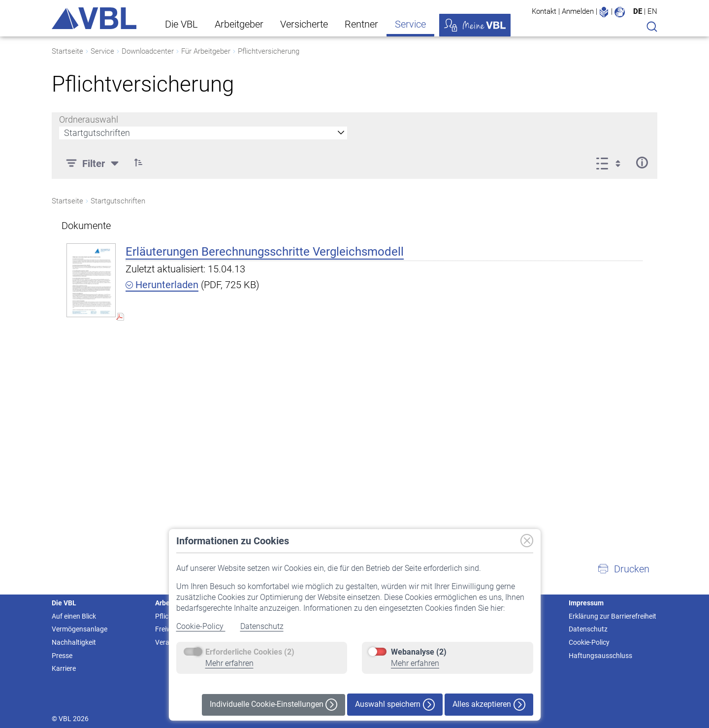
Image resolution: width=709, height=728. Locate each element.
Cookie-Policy (201, 626)
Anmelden (578, 11)
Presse (62, 656)
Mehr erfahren (229, 663)
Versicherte (304, 24)
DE (638, 11)
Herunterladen (162, 285)
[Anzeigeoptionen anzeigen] (611, 163)
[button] (623, 569)
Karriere (64, 668)
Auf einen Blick (74, 616)
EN (652, 11)
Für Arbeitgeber (206, 51)
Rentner (361, 24)
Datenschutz (262, 626)
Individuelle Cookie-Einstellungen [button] (274, 705)
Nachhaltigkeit (74, 642)
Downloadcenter (148, 51)
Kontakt (544, 11)
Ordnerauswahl (89, 119)
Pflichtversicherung (269, 51)
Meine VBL (475, 25)
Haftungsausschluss (600, 656)
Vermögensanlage (80, 629)
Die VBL (181, 24)
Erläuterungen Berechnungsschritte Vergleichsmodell (265, 252)
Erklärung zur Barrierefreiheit (612, 616)
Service (410, 24)
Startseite (67, 51)
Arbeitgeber (239, 24)
